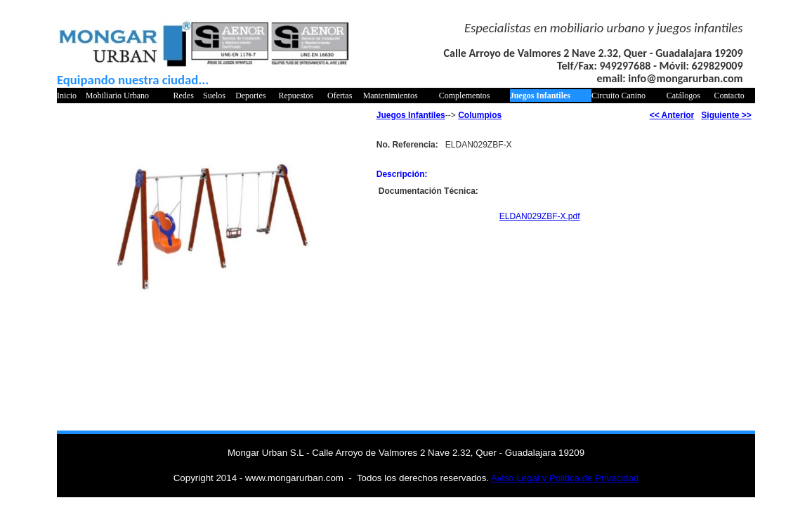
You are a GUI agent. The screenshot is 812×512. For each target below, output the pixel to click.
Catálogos (683, 96)
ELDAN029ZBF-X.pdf (540, 216)
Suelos (214, 96)
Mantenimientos (391, 96)
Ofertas (340, 96)
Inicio (67, 96)
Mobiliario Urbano (117, 96)
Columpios (480, 115)
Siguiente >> (726, 115)
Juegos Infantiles (540, 96)
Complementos (465, 96)
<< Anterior (672, 115)
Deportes (250, 96)
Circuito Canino (618, 96)
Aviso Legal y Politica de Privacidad (565, 478)
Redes (183, 96)
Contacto (729, 96)
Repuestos (296, 96)
